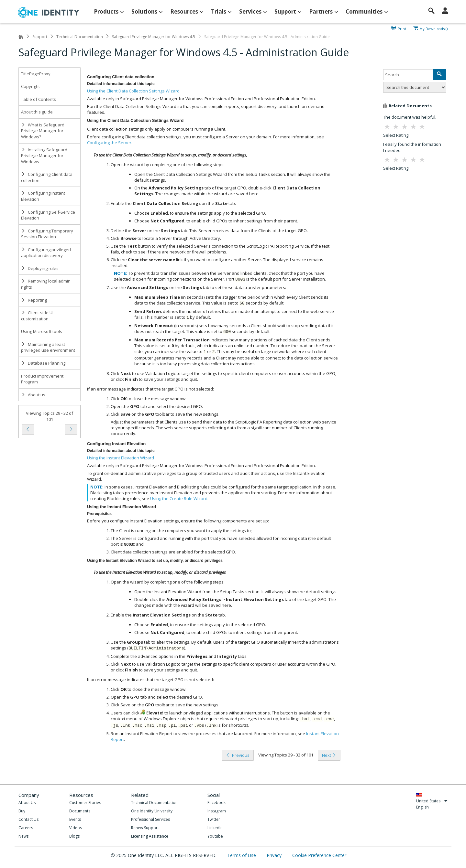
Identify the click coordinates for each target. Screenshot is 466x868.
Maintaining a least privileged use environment (48, 347)
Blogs (74, 836)
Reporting (34, 300)
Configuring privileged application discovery (46, 253)
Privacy (275, 855)
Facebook (216, 803)
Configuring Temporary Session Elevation (47, 234)
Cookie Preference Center (319, 855)
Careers (26, 828)
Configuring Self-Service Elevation (48, 215)
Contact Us (28, 819)
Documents (80, 811)
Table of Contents (39, 99)
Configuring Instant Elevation (43, 196)
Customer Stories (85, 803)
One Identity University (152, 811)
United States (432, 801)
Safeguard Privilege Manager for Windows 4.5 (154, 37)
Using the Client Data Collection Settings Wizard (133, 91)
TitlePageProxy (36, 74)
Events (75, 819)
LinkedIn (215, 828)
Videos (76, 828)
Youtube (215, 836)
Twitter (214, 819)
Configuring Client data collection (47, 177)
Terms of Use (242, 855)
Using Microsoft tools (42, 331)
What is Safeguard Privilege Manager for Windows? (43, 131)
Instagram (217, 811)
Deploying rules (40, 268)
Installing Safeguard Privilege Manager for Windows (44, 156)
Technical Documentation (80, 37)
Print (402, 28)
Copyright (30, 86)
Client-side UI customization (37, 316)
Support (40, 37)
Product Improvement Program (42, 379)
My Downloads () (433, 28)
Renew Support (145, 828)
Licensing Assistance (150, 836)
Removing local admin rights (46, 284)
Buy (22, 811)
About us (33, 395)
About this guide (37, 112)
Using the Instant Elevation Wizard (121, 458)
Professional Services (150, 819)
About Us (27, 803)
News (23, 836)
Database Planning (43, 363)
